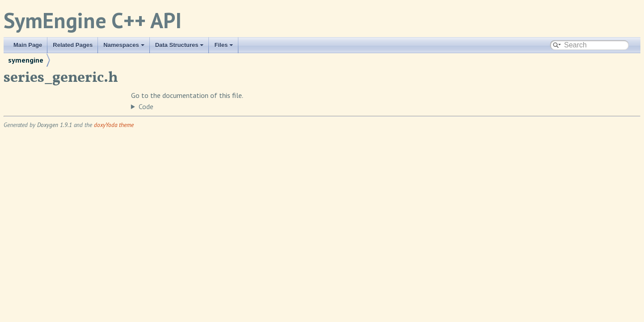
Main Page (28, 45)
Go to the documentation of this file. (187, 95)
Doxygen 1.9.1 (55, 125)
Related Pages (73, 45)
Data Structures (180, 45)
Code (146, 106)
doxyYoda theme (114, 125)
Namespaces (124, 45)
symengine (26, 60)
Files (224, 45)
